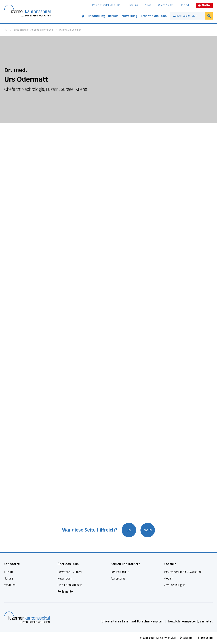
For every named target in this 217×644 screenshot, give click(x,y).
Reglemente (65, 592)
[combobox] (188, 16)
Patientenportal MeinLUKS (106, 5)
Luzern (9, 572)
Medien (168, 579)
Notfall (204, 5)
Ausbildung (118, 579)
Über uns (133, 5)
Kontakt (185, 5)
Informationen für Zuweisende (183, 572)
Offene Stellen (166, 5)
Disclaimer (187, 638)
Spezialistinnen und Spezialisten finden (33, 30)
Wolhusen (11, 585)
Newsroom (65, 579)
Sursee (9, 579)
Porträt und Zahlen (70, 572)
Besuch (113, 16)
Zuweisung (129, 16)
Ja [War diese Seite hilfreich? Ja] (129, 530)
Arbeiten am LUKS (154, 16)
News (148, 5)
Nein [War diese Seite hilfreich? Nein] (148, 530)
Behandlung (96, 16)
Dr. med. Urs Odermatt (70, 30)
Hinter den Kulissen (70, 585)
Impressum (205, 638)
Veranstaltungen (174, 585)
